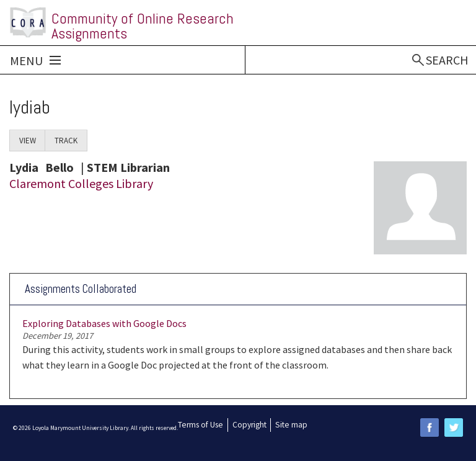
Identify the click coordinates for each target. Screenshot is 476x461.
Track (66, 141)
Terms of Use (201, 425)
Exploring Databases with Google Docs (104, 323)
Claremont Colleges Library (81, 183)
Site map (291, 425)
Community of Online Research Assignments (143, 26)
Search (447, 60)
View (33, 143)
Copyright (249, 425)
